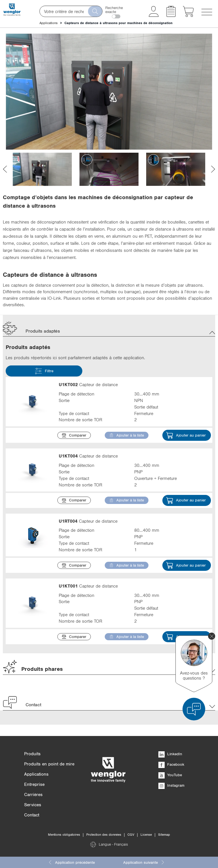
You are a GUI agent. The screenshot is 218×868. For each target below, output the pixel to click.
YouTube (170, 775)
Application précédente (71, 862)
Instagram (171, 785)
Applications (49, 23)
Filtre (44, 371)
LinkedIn (170, 754)
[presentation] (5, 169)
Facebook (171, 764)
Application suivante (144, 862)
